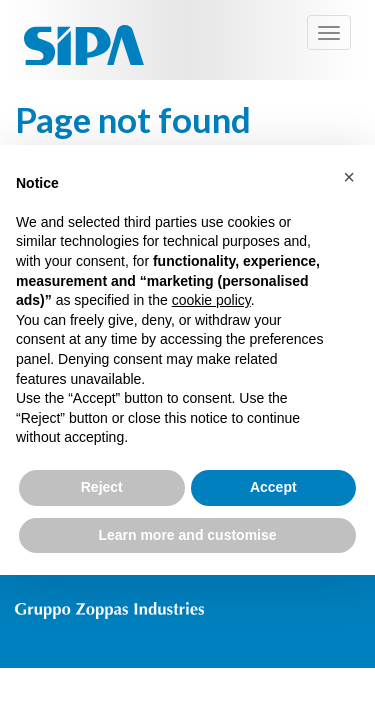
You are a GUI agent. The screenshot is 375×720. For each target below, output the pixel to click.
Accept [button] (273, 487)
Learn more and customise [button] (187, 535)
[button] (349, 177)
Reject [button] (102, 487)
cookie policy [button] (211, 300)
